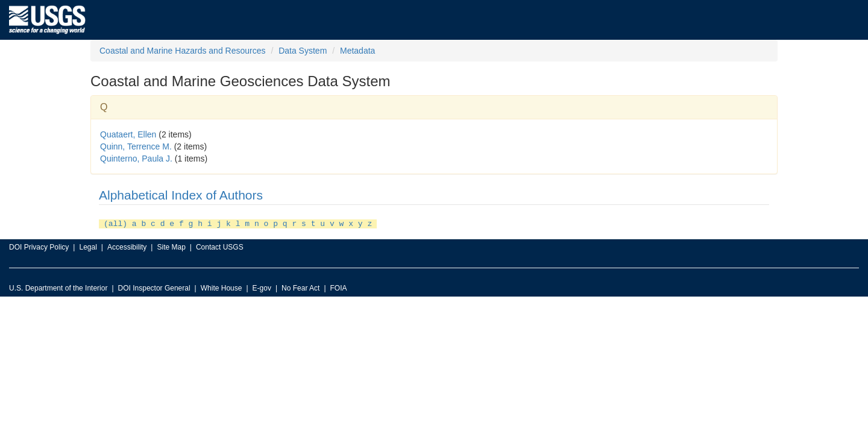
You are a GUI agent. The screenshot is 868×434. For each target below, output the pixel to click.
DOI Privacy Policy (39, 246)
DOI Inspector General (154, 287)
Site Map (171, 246)
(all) (115, 223)
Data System (303, 51)
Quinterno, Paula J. (136, 159)
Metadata (357, 51)
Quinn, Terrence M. (136, 146)
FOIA (339, 287)
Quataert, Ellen (128, 134)
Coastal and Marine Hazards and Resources (182, 51)
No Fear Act (300, 287)
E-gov (262, 287)
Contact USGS (220, 246)
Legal (88, 246)
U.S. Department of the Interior (58, 287)
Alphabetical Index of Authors (181, 195)
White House (222, 287)
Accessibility (127, 246)
